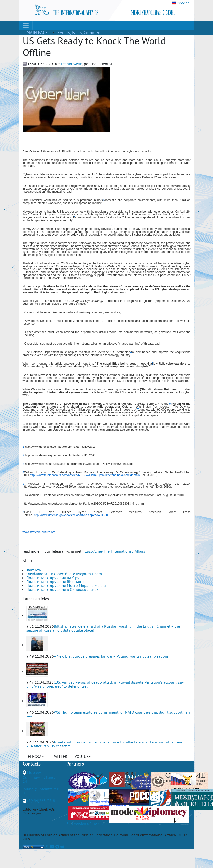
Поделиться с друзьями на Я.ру (53, 578)
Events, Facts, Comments (81, 32)
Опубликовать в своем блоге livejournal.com (64, 574)
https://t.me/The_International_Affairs (114, 551)
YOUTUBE (83, 756)
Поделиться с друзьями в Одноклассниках (62, 589)
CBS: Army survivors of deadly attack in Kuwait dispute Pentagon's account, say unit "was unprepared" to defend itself (105, 684)
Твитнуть (33, 570)
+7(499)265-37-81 (42, 801)
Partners (75, 764)
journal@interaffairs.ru (41, 791)
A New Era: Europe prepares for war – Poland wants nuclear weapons (111, 656)
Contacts (32, 764)
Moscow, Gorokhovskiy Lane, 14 (39, 777)
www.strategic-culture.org (39, 532)
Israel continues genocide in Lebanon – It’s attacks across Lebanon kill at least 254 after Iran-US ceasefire (105, 744)
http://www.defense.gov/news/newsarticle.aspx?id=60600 (71, 515)
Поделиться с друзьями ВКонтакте (55, 582)
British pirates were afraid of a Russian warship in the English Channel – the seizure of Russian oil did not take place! (103, 628)
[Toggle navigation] (26, 26)
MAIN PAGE (37, 32)
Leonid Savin (72, 64)
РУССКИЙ (181, 3)
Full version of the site (85, 823)
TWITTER (60, 756)
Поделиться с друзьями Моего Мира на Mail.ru (66, 585)
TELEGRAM (35, 756)
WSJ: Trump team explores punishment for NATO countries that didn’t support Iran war (108, 714)
